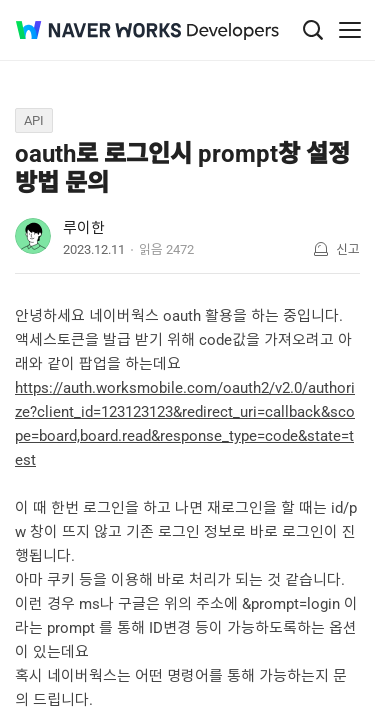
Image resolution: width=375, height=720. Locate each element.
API (34, 120)
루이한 (84, 228)
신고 (348, 249)
